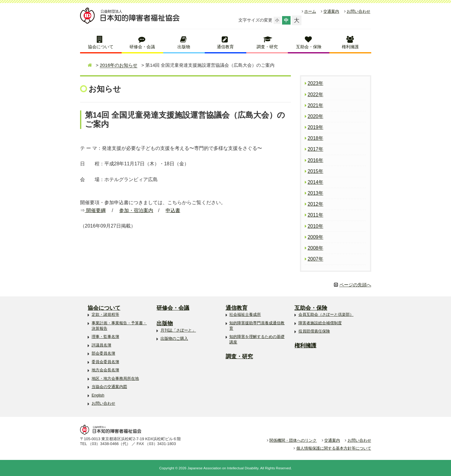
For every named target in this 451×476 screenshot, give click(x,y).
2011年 (315, 215)
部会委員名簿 (103, 353)
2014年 (315, 182)
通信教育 (225, 47)
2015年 (315, 171)
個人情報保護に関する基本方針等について (334, 448)
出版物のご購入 (174, 338)
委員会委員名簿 (105, 362)
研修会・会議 (142, 47)
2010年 (315, 226)
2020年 (315, 116)
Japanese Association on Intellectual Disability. (223, 468)
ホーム (310, 11)
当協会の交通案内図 (109, 387)
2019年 (315, 127)
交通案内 (331, 11)
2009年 (315, 237)
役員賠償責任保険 (314, 331)
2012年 (315, 204)
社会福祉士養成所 (245, 314)
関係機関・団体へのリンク (293, 440)
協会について (101, 47)
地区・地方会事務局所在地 (115, 378)
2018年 (315, 138)
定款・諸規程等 (105, 314)
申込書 (173, 210)
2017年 (315, 149)
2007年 (315, 259)
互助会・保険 (309, 47)
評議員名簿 (101, 345)
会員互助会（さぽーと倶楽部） (326, 314)
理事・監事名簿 (105, 337)
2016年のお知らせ (119, 65)
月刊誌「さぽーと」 (178, 330)
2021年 (315, 105)
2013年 (315, 193)
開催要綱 (95, 210)
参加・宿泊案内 (136, 210)
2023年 (315, 83)
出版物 (184, 47)
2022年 (315, 95)
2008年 (315, 248)
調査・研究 (267, 47)
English (98, 395)
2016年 (315, 160)
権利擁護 (350, 47)
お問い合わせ (358, 11)
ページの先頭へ (355, 285)
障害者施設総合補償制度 (320, 323)
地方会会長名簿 (105, 370)
